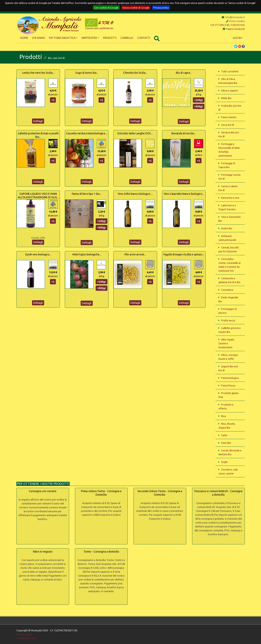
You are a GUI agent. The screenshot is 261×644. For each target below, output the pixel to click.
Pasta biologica (230, 378)
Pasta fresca (228, 385)
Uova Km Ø (228, 125)
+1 (53, 100)
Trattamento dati (26, 638)
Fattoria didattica (63, 38)
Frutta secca (228, 320)
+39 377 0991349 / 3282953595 (227, 25)
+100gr (199, 100)
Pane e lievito (229, 117)
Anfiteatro (90, 38)
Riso (224, 416)
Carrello (127, 38)
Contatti (144, 38)
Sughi (224, 462)
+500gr (199, 106)
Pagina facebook (234, 29)
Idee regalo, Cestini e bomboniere (227, 343)
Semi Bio (226, 443)
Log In (238, 38)
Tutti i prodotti (230, 71)
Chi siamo (39, 38)
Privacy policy (161, 8)
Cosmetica (227, 290)
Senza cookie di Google (136, 8)
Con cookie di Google (106, 8)
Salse (224, 435)
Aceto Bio (227, 228)
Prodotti (110, 38)
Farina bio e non (230, 198)
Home (24, 38)
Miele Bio (226, 98)
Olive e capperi (230, 90)
